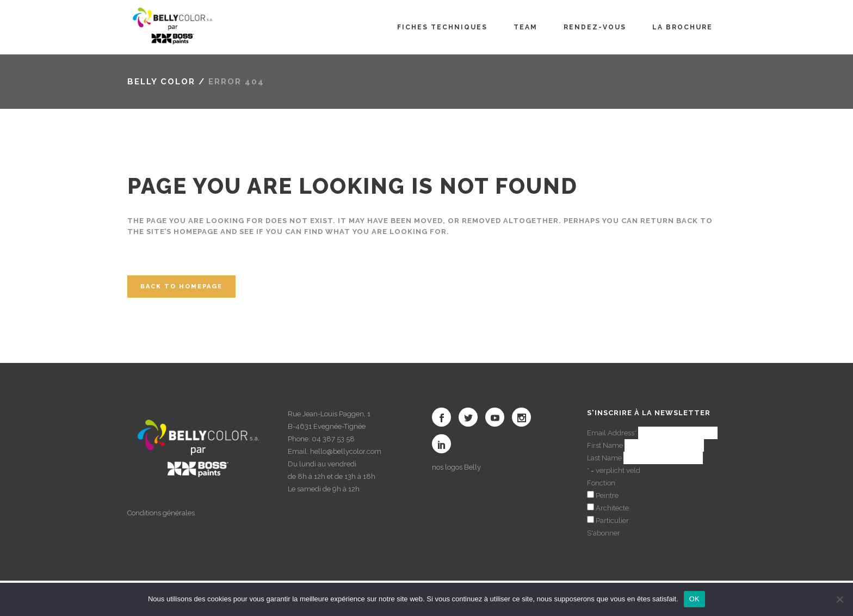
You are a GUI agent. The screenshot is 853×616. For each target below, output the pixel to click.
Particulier (612, 520)
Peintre (607, 495)
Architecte (612, 508)
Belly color (161, 82)
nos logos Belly (456, 467)
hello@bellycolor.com (346, 451)
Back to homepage (181, 287)
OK (694, 599)
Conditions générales (161, 513)
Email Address (612, 433)
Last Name (604, 458)
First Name (605, 445)
